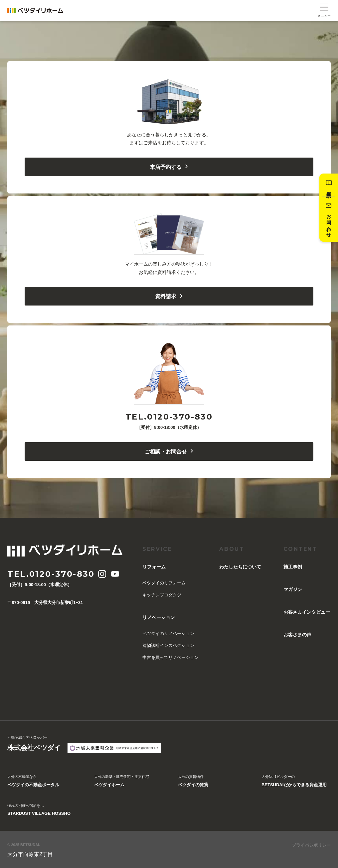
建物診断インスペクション (168, 645)
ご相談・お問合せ (169, 451)
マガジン (293, 589)
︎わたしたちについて (240, 567)
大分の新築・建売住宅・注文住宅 (122, 782)
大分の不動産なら (33, 782)
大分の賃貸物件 (193, 782)
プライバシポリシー (311, 845)
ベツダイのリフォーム (164, 583)
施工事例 (293, 567)
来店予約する (169, 167)
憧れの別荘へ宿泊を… (39, 810)
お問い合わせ (329, 219)
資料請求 (329, 185)
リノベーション (159, 617)
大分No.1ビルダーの (294, 782)
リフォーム (154, 567)
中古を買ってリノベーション (170, 657)
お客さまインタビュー (307, 612)
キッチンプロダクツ (162, 595)
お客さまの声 (297, 635)
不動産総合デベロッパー (34, 744)
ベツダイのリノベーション (168, 633)
